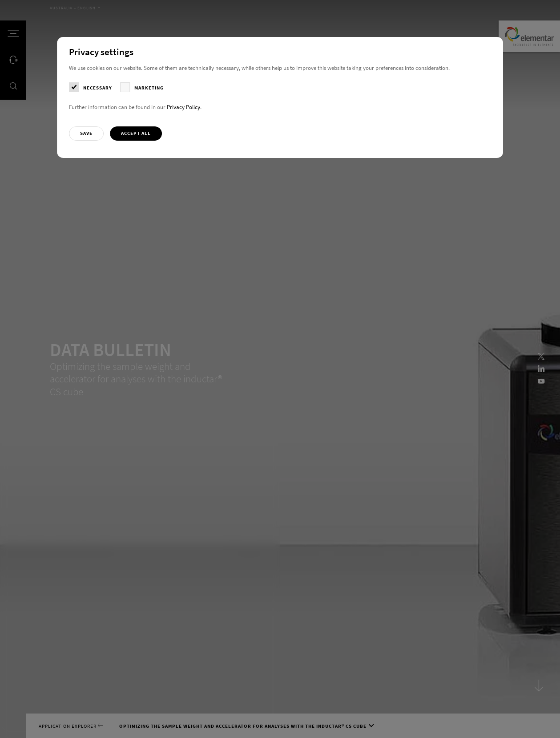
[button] (86, 134)
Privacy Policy (183, 107)
